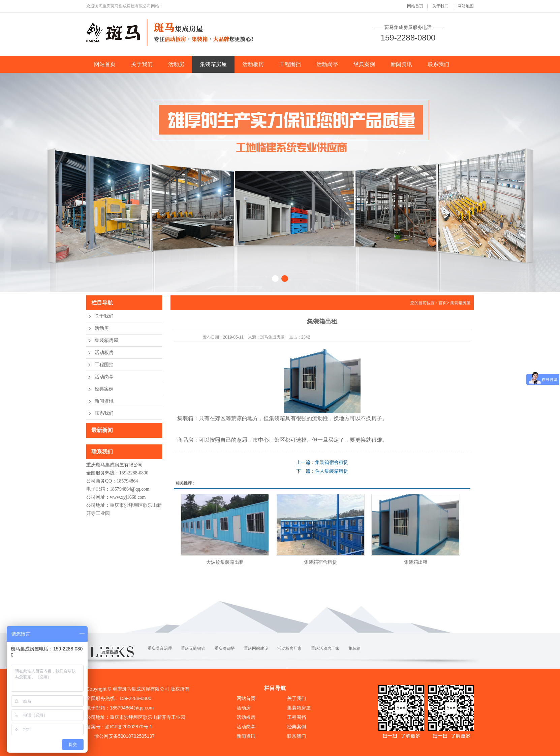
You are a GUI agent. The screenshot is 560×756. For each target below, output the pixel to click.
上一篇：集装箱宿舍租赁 (322, 462)
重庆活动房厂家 (325, 648)
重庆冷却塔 (225, 648)
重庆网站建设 (256, 648)
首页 (443, 303)
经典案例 (364, 64)
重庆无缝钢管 (193, 648)
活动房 (176, 64)
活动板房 (253, 64)
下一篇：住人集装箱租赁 (322, 471)
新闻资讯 (401, 64)
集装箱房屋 (213, 64)
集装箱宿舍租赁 (320, 562)
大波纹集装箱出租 (225, 562)
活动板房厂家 (289, 648)
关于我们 (440, 6)
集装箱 (354, 648)
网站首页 (415, 6)
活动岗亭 (327, 64)
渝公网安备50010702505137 (124, 736)
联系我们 (438, 64)
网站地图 (466, 6)
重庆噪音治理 (160, 648)
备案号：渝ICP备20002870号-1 (119, 727)
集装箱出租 (416, 562)
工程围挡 (290, 64)
